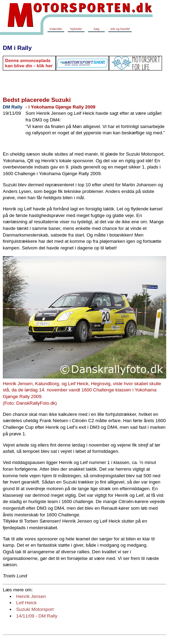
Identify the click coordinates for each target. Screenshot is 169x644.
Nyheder (76, 29)
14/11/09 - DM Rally (37, 616)
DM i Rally (17, 48)
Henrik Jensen (31, 596)
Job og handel (120, 29)
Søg (97, 29)
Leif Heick (26, 603)
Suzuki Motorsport (35, 609)
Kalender (56, 29)
